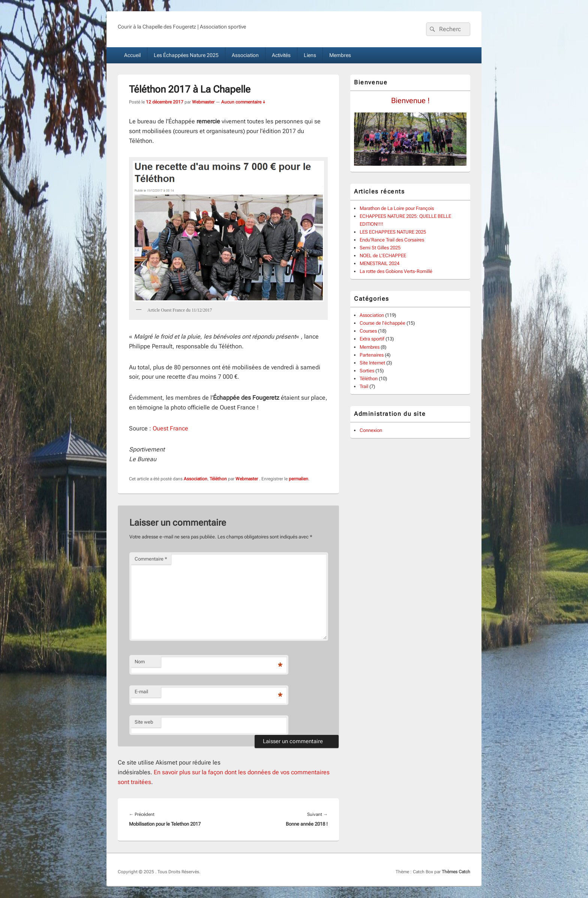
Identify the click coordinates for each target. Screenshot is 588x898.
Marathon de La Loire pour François (397, 208)
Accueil (132, 55)
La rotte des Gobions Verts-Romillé (396, 271)
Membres (340, 55)
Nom (140, 662)
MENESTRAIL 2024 (379, 263)
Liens (310, 55)
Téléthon (218, 479)
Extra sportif (372, 339)
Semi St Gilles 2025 (380, 248)
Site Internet (372, 363)
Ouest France (170, 428)
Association (245, 55)
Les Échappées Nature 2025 (186, 55)
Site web (144, 722)
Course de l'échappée (382, 323)
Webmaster (203, 102)
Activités (281, 55)
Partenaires (372, 355)
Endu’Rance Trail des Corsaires (392, 240)
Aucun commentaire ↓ (243, 102)
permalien (298, 479)
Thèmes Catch (456, 872)
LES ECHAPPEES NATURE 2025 (393, 232)
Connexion (371, 430)
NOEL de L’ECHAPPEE (383, 256)
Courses (368, 331)
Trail (364, 386)
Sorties (367, 371)
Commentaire (151, 559)
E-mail (141, 692)
